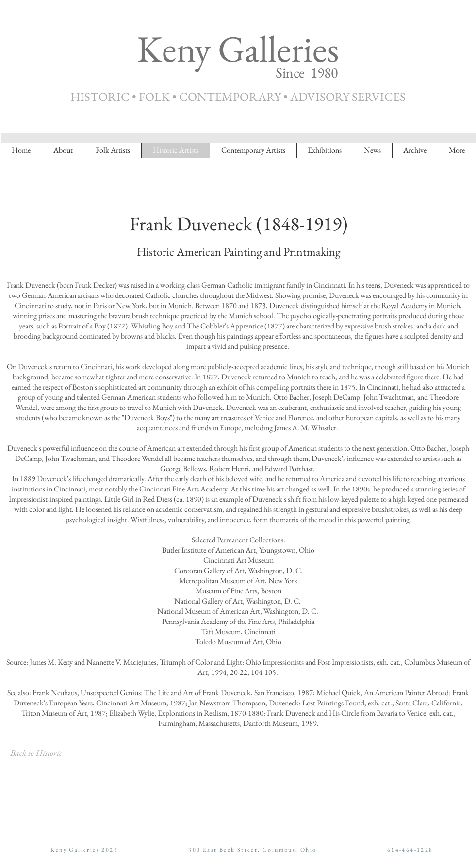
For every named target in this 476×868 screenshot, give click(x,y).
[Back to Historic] (36, 753)
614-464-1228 (410, 850)
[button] (415, 150)
